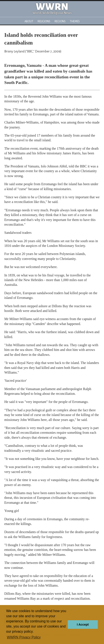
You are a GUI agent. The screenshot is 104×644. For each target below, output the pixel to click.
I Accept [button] (83, 625)
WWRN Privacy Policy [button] (24, 637)
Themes (75, 21)
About (29, 21)
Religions (44, 21)
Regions (60, 21)
